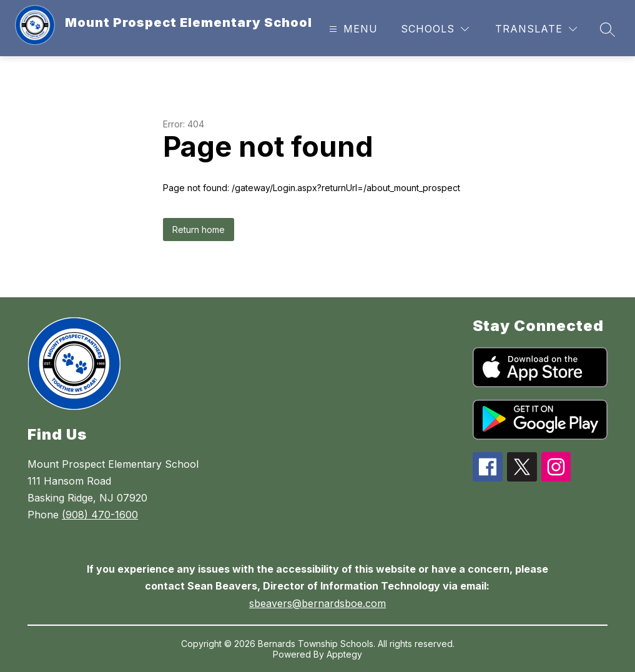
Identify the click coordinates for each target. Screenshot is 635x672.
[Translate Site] (536, 29)
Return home (199, 230)
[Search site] (608, 29)
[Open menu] (352, 29)
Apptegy (344, 654)
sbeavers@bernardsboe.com (317, 603)
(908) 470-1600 (100, 515)
